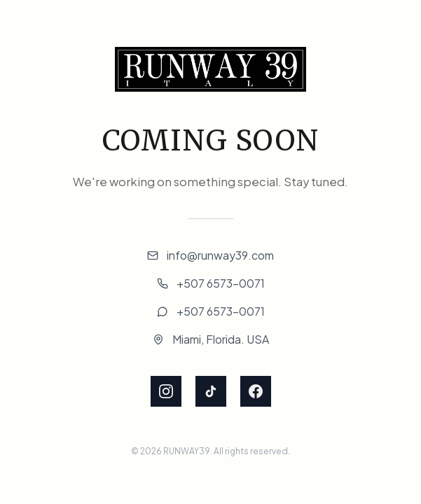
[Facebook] (256, 391)
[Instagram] (166, 391)
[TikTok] (211, 391)
